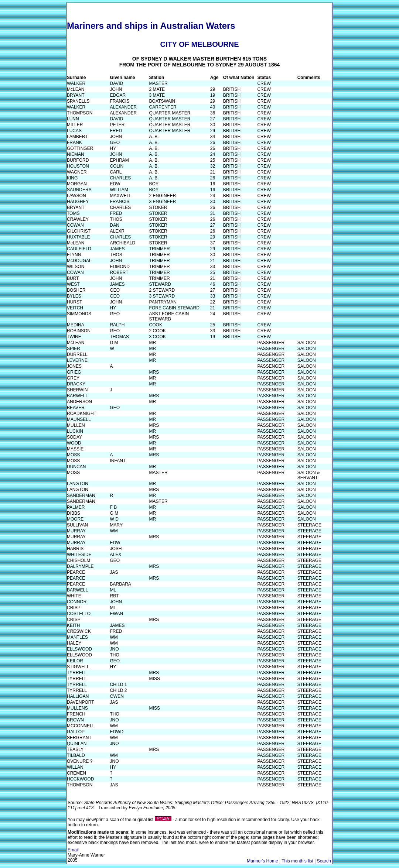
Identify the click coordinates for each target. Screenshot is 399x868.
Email (73, 850)
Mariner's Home (262, 861)
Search (324, 861)
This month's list (297, 861)
